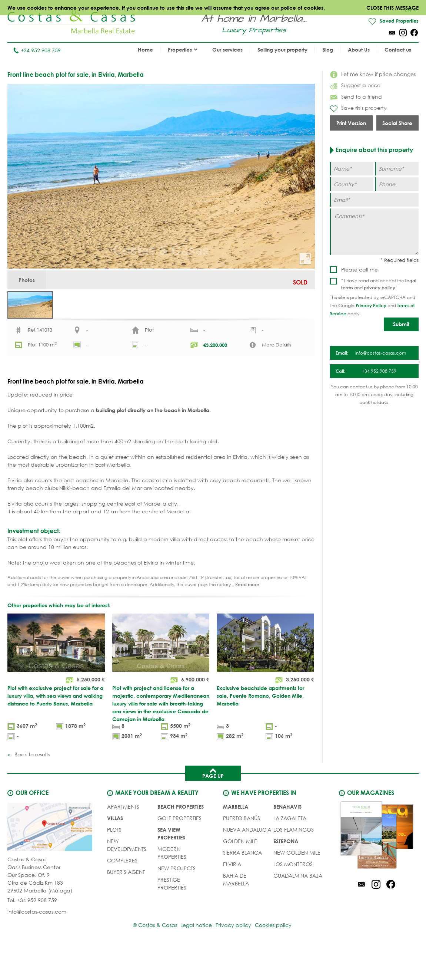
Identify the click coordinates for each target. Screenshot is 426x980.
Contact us (398, 50)
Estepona (286, 873)
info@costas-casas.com (37, 944)
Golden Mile (240, 873)
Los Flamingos (294, 861)
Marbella (236, 838)
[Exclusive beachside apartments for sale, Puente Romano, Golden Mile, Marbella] (265, 710)
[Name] (352, 169)
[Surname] (397, 169)
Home (145, 50)
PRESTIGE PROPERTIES (172, 915)
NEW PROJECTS (177, 900)
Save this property (358, 109)
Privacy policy (233, 958)
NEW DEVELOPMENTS (127, 877)
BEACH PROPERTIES (181, 838)
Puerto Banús (242, 850)
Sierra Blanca (242, 884)
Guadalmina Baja (298, 907)
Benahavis (287, 838)
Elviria (232, 896)
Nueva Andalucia (247, 861)
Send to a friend (356, 97)
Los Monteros (293, 896)
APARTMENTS (123, 838)
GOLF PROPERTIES (179, 850)
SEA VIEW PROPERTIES (171, 865)
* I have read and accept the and (379, 285)
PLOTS (114, 861)
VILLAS (115, 850)
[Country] (352, 185)
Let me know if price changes (373, 74)
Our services (227, 50)
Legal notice (192, 958)
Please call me (360, 270)
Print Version (351, 123)
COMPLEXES (122, 892)
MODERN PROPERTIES (172, 884)
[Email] (374, 200)
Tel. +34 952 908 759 (32, 933)
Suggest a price (355, 85)
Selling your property (282, 50)
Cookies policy (277, 958)
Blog (328, 50)
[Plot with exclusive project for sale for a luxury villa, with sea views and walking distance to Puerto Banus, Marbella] (56, 710)
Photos (30, 282)
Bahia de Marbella (236, 911)
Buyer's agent (126, 903)
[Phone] (397, 185)
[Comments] (374, 232)
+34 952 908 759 (37, 51)
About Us (359, 50)
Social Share (397, 123)
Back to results (31, 786)
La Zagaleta (290, 850)
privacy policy (380, 288)
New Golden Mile (297, 884)
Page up (213, 804)
